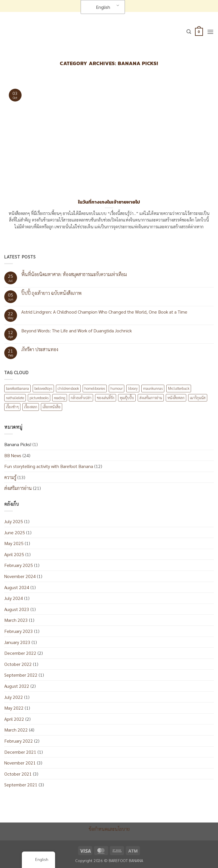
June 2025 (15, 532)
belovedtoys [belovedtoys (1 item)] (43, 388)
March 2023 (16, 620)
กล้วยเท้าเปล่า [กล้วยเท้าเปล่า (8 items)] (81, 398)
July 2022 (14, 697)
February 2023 (19, 631)
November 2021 (20, 763)
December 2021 (20, 752)
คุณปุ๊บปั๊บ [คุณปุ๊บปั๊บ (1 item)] (127, 398)
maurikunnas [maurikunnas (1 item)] (153, 388)
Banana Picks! (18, 444)
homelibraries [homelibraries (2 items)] (95, 388)
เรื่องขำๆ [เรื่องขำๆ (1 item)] (12, 407)
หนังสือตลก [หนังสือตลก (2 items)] (176, 398)
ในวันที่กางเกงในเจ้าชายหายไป (109, 202)
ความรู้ (10, 477)
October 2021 (18, 774)
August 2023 (17, 609)
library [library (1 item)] (133, 388)
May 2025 (14, 543)
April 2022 (14, 719)
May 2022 (14, 708)
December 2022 (20, 653)
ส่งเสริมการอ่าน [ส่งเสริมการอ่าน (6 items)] (151, 398)
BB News (13, 455)
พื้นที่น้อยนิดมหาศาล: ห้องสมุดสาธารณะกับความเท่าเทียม (74, 274)
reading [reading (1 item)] (60, 398)
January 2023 (17, 642)
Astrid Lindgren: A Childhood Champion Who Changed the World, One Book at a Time (104, 312)
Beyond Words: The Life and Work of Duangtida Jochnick (76, 331)
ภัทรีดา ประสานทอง (40, 349)
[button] (189, 32)
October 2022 (18, 664)
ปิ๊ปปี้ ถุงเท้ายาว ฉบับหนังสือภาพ (51, 293)
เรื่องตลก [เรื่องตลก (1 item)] (31, 407)
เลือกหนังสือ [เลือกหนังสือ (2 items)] (52, 407)
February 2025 (19, 565)
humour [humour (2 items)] (117, 388)
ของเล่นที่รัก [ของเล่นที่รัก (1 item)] (106, 398)
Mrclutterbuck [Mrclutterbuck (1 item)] (179, 388)
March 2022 (16, 730)
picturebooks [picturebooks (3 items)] (39, 398)
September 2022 (21, 675)
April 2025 (14, 554)
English (99, 7)
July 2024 (14, 598)
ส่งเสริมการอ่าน (18, 488)
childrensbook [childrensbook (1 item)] (68, 388)
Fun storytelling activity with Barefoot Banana (49, 466)
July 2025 (14, 521)
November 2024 (20, 576)
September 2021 (21, 785)
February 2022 (19, 741)
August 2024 (17, 587)
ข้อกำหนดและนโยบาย (109, 829)
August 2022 (17, 686)
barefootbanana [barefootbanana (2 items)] (17, 388)
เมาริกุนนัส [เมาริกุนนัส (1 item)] (198, 398)
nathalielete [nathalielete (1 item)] (15, 398)
